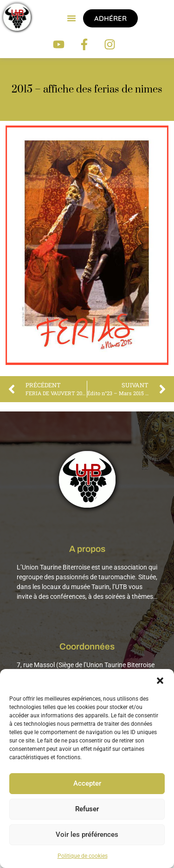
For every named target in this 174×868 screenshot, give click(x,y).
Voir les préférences (87, 835)
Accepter (87, 784)
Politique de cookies (83, 856)
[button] (160, 681)
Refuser (87, 809)
